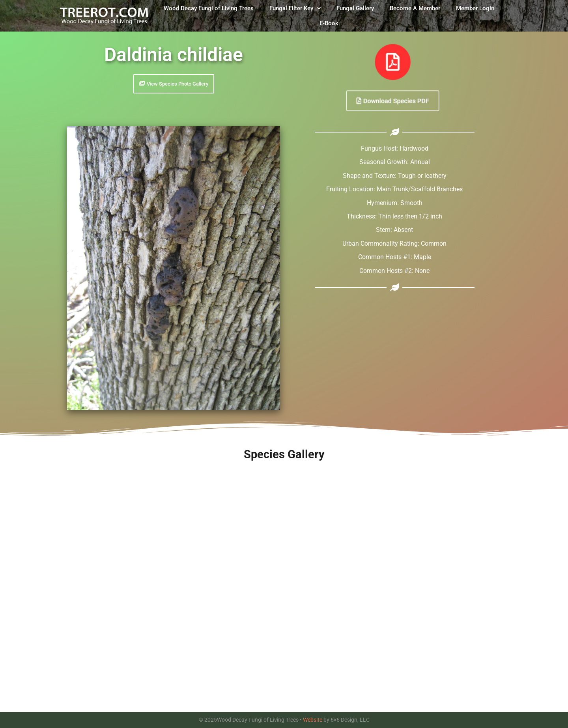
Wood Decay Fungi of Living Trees (209, 8)
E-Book (329, 23)
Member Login (475, 8)
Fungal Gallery (355, 8)
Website (313, 720)
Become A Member (415, 8)
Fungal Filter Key (295, 8)
